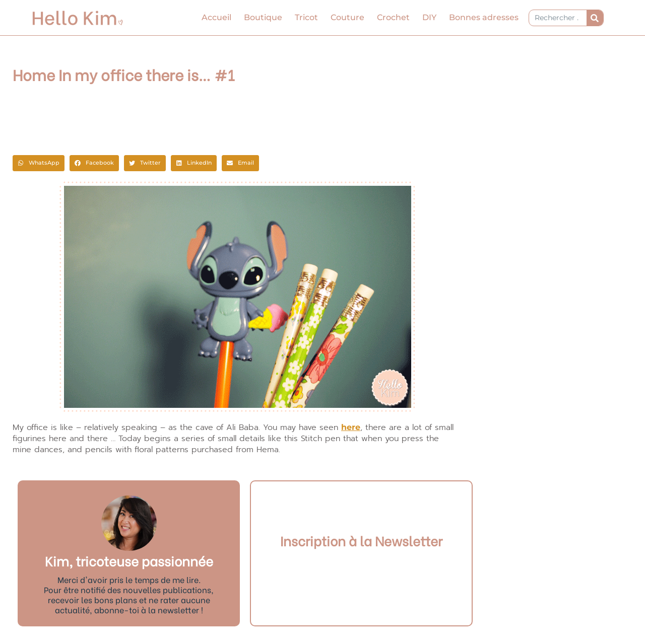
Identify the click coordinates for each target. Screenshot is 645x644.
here (351, 427)
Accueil (216, 17)
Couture (347, 17)
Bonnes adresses (484, 17)
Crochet (393, 17)
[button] (39, 163)
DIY (429, 17)
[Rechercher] (595, 18)
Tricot (306, 17)
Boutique (263, 17)
